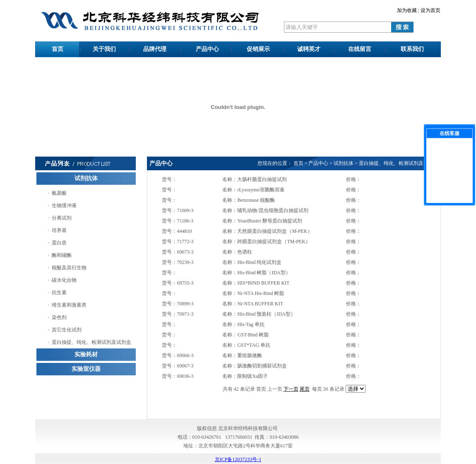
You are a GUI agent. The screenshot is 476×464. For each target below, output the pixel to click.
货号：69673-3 (178, 252)
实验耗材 (86, 354)
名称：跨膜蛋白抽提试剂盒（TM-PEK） (266, 242)
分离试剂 (62, 218)
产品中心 (207, 49)
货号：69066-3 (178, 355)
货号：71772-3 (178, 242)
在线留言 (360, 49)
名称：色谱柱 (237, 252)
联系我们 (412, 49)
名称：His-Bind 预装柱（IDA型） (259, 314)
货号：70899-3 (178, 304)
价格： (353, 179)
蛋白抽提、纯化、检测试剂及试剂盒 (91, 342)
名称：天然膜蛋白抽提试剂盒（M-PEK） (267, 231)
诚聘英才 (309, 49)
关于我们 (104, 49)
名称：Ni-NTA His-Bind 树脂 (253, 293)
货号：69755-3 (178, 283)
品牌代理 (155, 49)
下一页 (291, 389)
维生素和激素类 (69, 305)
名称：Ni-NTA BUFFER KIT (252, 304)
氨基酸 (59, 193)
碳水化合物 (64, 280)
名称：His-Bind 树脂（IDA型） (256, 273)
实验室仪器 (86, 369)
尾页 (305, 389)
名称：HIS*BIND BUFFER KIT (256, 283)
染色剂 (59, 317)
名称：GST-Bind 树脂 (245, 335)
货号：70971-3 (178, 314)
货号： (169, 179)
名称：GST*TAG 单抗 (246, 345)
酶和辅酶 (62, 255)
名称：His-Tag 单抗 (243, 324)
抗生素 (59, 292)
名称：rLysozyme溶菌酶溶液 (253, 190)
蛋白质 (59, 243)
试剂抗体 (86, 178)
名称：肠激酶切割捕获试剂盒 (255, 366)
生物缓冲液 (64, 205)
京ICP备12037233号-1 (238, 459)
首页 (58, 49)
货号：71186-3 (178, 221)
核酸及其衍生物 (69, 268)
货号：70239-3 (178, 262)
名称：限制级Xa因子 (245, 376)
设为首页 (430, 10)
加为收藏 (407, 10)
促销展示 (258, 49)
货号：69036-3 (178, 376)
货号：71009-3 (178, 210)
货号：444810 (177, 231)
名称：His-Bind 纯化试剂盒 (252, 262)
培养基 (59, 230)
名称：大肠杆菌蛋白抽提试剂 (255, 179)
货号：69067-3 (178, 366)
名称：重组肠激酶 (242, 355)
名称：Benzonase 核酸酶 (249, 200)
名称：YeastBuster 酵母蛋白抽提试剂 (262, 221)
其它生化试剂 (67, 330)
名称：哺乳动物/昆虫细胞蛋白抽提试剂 (265, 210)
